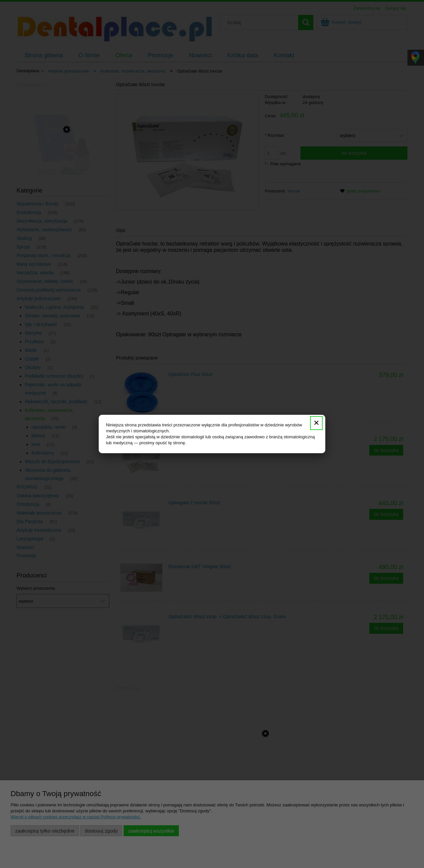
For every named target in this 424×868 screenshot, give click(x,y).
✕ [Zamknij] (316, 423)
